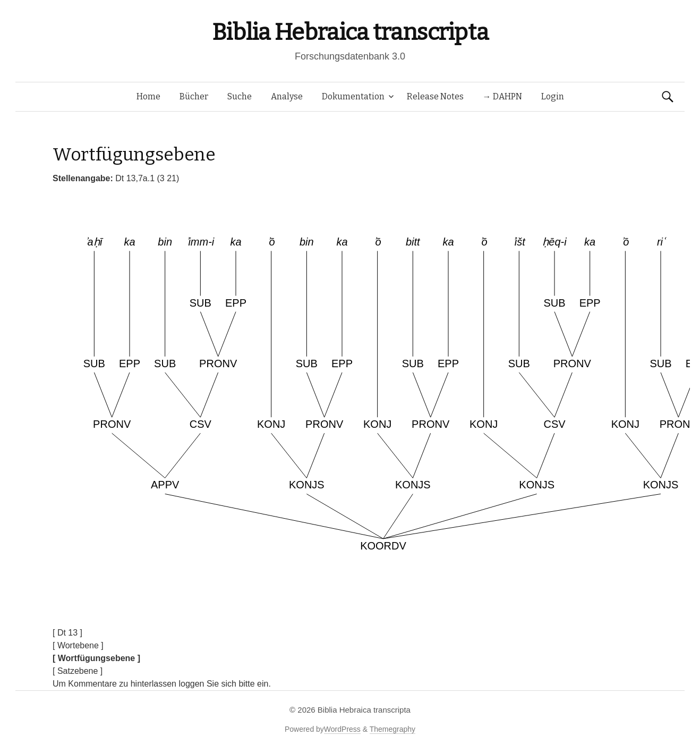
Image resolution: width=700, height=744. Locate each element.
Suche (240, 96)
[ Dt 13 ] (67, 633)
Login (553, 96)
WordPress (342, 729)
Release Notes (435, 96)
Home (148, 96)
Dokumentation (353, 96)
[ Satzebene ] (78, 671)
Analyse (287, 96)
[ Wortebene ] (78, 645)
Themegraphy (392, 729)
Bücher (194, 96)
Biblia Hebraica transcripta (350, 32)
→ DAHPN (502, 96)
